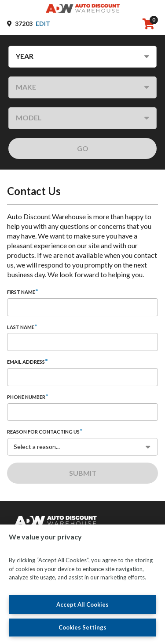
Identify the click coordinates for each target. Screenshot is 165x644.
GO (83, 148)
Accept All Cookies (82, 604)
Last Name (21, 327)
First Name (21, 292)
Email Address (26, 362)
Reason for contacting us (43, 432)
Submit (83, 473)
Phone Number (26, 397)
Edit (43, 24)
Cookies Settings (82, 627)
